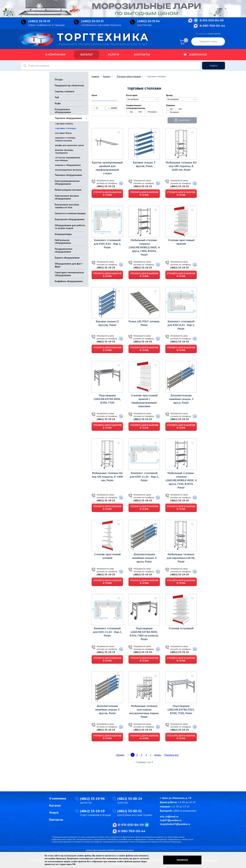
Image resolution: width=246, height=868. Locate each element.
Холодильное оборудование (63, 111)
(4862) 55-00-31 (130, 811)
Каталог (87, 55)
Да (131, 112)
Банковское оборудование (70, 219)
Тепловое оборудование (68, 175)
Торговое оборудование (68, 118)
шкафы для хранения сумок (69, 145)
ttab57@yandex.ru (171, 820)
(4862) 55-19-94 (92, 799)
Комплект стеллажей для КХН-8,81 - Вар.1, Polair (107, 244)
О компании (55, 55)
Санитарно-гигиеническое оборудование (69, 274)
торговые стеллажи (65, 128)
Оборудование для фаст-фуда (69, 265)
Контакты (142, 55)
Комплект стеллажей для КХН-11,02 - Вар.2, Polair (107, 632)
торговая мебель (64, 124)
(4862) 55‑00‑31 (92, 21)
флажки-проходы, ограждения (64, 151)
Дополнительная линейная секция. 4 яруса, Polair (144, 558)
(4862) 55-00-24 (130, 799)
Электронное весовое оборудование (67, 197)
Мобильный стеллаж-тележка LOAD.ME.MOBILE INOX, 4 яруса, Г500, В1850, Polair (181, 480)
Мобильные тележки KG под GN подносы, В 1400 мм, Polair (107, 477)
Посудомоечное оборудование (64, 250)
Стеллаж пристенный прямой (181, 242)
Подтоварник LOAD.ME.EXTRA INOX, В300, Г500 (107, 399)
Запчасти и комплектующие (70, 213)
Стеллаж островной (181, 628)
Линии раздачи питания (68, 190)
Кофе (58, 103)
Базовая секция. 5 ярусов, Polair (144, 164)
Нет (140, 112)
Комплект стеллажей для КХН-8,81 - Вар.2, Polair (181, 325)
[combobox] (143, 99)
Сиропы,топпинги (64, 91)
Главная (95, 76)
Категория (132, 95)
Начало (120, 755)
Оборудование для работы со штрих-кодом (70, 227)
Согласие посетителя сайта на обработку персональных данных (110, 850)
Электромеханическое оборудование (67, 182)
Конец (158, 755)
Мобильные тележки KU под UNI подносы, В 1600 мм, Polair (181, 166)
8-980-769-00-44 (212, 26)
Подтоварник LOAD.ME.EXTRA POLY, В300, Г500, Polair (181, 710)
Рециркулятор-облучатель (69, 85)
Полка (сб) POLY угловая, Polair (144, 323)
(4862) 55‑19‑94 (148, 21)
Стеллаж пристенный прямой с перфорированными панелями (144, 401)
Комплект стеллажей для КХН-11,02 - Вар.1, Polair (144, 477)
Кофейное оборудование (69, 281)
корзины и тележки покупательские (65, 139)
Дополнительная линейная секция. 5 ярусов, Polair (107, 710)
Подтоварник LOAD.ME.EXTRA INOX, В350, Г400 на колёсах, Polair (144, 634)
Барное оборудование (67, 258)
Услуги (114, 55)
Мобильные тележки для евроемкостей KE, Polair (181, 558)
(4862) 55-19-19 (106, 186)
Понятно (182, 860)
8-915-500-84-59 (212, 20)
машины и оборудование (68, 165)
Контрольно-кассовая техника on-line (67, 206)
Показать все (171, 755)
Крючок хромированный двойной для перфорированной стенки (107, 168)
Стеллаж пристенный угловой (107, 556)
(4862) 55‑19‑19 (39, 21)
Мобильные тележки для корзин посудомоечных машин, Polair (144, 711)
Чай (57, 97)
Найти (214, 66)
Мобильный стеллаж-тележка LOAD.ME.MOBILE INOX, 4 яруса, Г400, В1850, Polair (144, 247)
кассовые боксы (63, 133)
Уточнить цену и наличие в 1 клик (107, 194)
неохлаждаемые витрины (68, 170)
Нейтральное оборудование (63, 241)
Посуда (59, 79)
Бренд (169, 95)
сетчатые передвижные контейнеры (68, 159)
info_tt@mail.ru (169, 816)
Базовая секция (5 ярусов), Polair (107, 323)
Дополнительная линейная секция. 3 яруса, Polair (181, 399)
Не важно (152, 112)
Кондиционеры (63, 234)
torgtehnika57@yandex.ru (175, 824)
